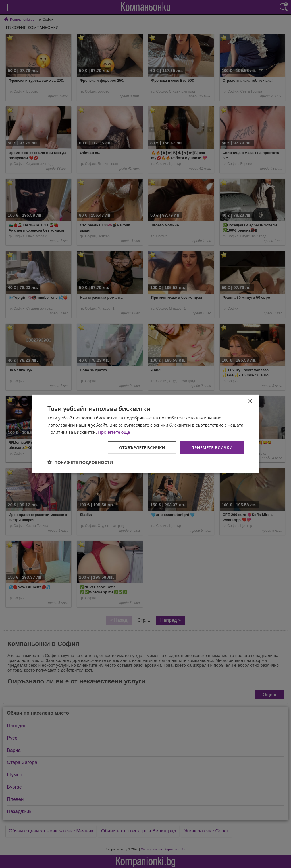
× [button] (250, 401)
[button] (80, 462)
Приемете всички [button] (212, 447)
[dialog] (145, 434)
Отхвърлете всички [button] (142, 447)
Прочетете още (114, 432)
